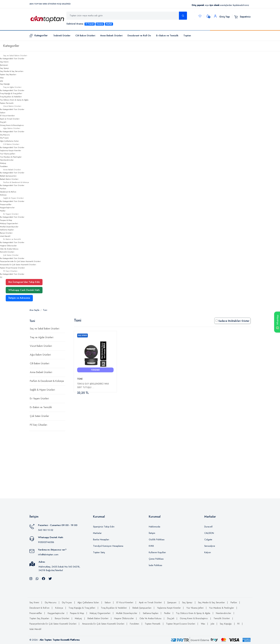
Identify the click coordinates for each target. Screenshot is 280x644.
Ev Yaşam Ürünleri (39, 398)
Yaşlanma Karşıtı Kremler (11, 150)
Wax (2, 78)
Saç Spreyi (4, 68)
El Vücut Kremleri (7, 116)
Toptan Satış (99, 552)
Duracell (208, 527)
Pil (1, 277)
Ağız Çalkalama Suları (9, 141)
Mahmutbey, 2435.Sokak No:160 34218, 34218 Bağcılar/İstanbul (59, 568)
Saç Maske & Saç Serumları (12, 71)
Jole (2, 81)
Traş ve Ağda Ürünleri (42, 337)
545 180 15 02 (46, 530)
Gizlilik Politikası (157, 540)
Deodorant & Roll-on (8, 192)
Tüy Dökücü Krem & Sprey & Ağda (14, 100)
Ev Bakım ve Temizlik (167, 35)
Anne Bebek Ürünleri (111, 35)
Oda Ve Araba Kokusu (9, 249)
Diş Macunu (5, 135)
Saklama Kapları (7, 230)
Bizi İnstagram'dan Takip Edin (24, 282)
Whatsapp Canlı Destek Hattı (24, 290)
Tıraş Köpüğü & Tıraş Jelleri (11, 93)
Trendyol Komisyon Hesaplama (108, 546)
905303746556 (46, 542)
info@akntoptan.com (48, 554)
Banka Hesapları (101, 540)
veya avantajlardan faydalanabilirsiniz (220, 5)
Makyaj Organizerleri (9, 223)
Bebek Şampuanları (8, 176)
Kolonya (3, 195)
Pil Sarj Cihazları (38, 425)
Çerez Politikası (156, 559)
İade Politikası (155, 565)
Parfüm (3, 188)
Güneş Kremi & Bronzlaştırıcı (12, 125)
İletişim (152, 533)
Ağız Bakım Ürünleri (40, 355)
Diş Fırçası (4, 138)
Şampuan (4, 65)
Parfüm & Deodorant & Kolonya (47, 381)
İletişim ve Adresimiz (19, 298)
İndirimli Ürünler (62, 35)
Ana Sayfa (34, 310)
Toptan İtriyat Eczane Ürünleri (12, 268)
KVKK (151, 546)
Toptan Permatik (7, 103)
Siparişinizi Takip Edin (104, 527)
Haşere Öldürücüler (8, 246)
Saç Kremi (4, 62)
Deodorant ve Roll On (139, 35)
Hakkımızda (154, 527)
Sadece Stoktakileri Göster (232, 321)
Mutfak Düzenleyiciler (9, 227)
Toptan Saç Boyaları (8, 74)
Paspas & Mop (6, 220)
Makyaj (3, 163)
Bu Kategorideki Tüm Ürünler (12, 58)
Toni (45, 310)
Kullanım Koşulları (157, 552)
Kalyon (208, 552)
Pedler (3, 211)
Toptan (187, 35)
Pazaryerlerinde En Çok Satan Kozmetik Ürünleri (20, 261)
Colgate (208, 540)
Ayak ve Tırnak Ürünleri (10, 119)
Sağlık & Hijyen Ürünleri (42, 390)
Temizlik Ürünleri (7, 252)
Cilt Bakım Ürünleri (85, 35)
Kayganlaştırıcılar (7, 207)
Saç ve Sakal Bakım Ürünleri (45, 329)
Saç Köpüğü (5, 84)
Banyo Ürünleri (6, 233)
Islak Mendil (5, 236)
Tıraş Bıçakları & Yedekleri (11, 97)
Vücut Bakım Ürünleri (41, 346)
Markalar (97, 533)
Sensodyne (210, 546)
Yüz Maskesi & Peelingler (11, 157)
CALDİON (209, 533)
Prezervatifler (6, 204)
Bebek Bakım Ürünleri (9, 179)
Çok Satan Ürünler (39, 416)
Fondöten (4, 166)
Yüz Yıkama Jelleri (8, 154)
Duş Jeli (3, 122)
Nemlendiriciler (7, 160)
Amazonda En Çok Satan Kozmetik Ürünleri (18, 265)
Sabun (3, 112)
